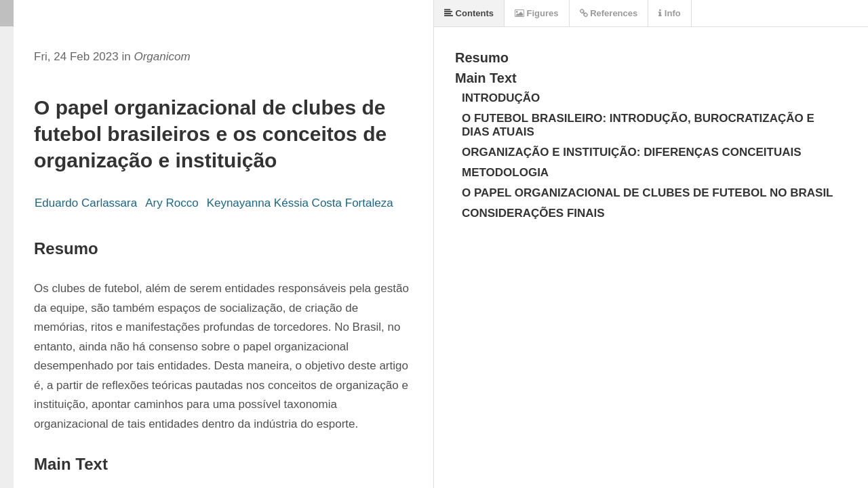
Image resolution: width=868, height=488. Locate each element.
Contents (469, 13)
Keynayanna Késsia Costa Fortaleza (300, 203)
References (609, 13)
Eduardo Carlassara (86, 203)
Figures (537, 13)
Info (669, 13)
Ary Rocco (172, 203)
